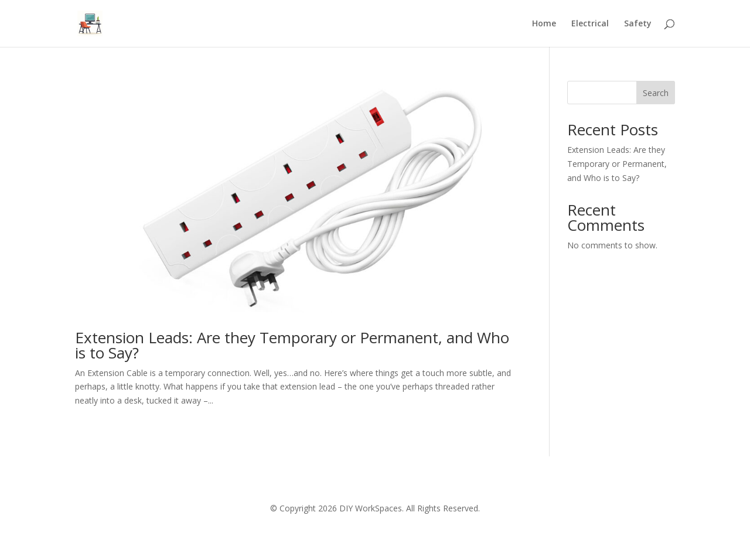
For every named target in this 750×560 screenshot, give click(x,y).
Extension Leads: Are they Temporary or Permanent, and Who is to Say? (292, 345)
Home (544, 24)
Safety (638, 24)
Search (656, 93)
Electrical (590, 24)
